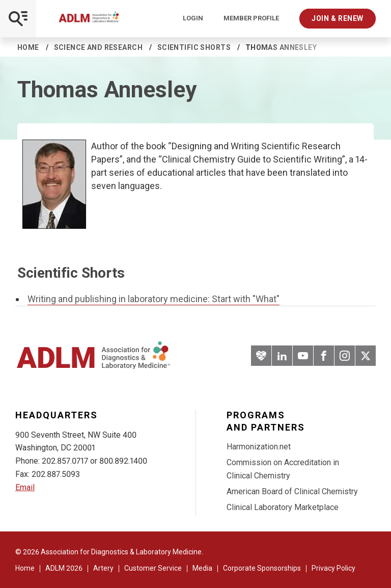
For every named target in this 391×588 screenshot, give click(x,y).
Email (25, 487)
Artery (103, 568)
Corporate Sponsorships (262, 568)
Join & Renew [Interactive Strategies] (338, 18)
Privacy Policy (333, 568)
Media (202, 568)
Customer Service (153, 568)
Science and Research (98, 47)
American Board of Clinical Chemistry (292, 491)
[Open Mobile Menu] (18, 19)
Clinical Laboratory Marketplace (283, 507)
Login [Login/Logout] (193, 18)
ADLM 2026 (64, 568)
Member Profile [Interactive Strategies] (251, 18)
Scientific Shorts (194, 47)
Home (28, 47)
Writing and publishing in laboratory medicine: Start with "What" (153, 299)
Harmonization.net (259, 447)
